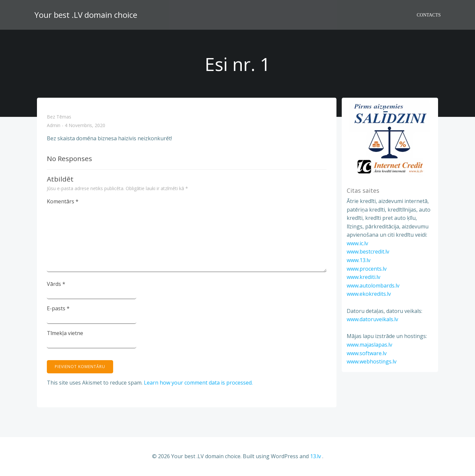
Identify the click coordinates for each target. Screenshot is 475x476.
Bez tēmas (59, 117)
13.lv (316, 456)
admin (54, 126)
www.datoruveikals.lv (372, 319)
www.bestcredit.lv (368, 252)
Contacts (429, 15)
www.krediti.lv (364, 277)
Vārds (56, 284)
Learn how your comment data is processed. (198, 383)
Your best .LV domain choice (86, 15)
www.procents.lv (367, 269)
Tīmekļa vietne (65, 333)
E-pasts (58, 308)
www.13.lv (359, 260)
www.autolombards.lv (373, 286)
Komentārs (63, 201)
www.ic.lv (357, 243)
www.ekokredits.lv (369, 294)
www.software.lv (367, 353)
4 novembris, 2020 (85, 126)
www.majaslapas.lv (369, 345)
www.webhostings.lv (372, 361)
